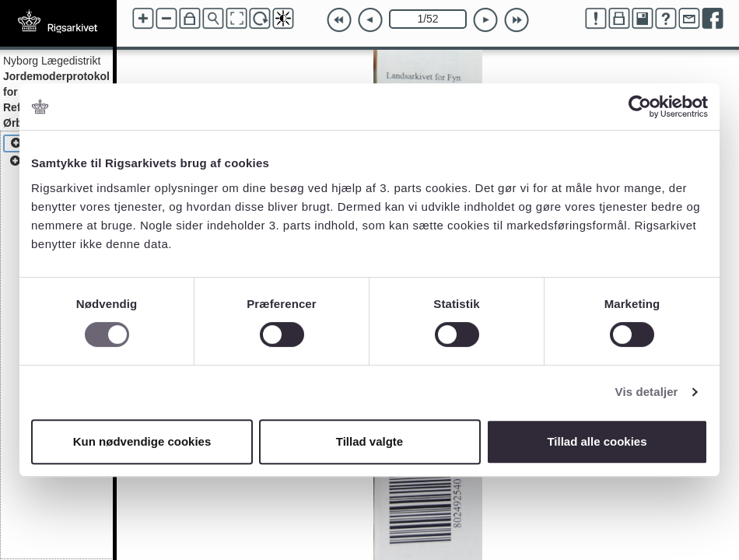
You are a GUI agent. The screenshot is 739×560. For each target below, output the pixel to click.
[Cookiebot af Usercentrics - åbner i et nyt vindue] (640, 107)
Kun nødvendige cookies (142, 441)
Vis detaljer (647, 392)
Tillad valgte (369, 441)
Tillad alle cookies (597, 441)
